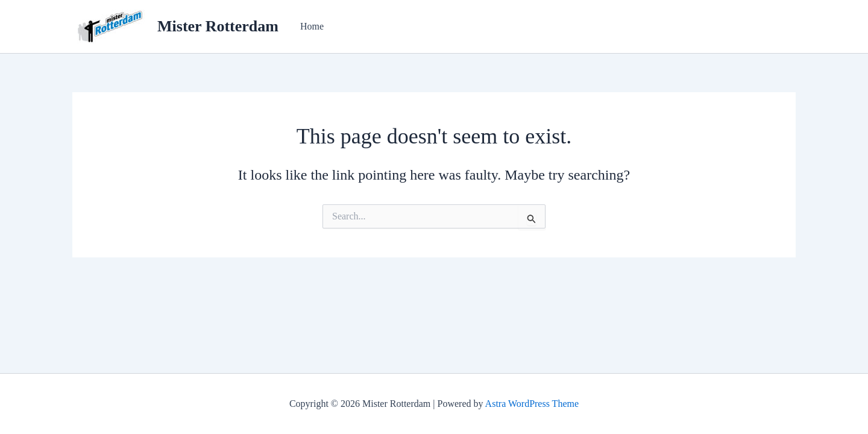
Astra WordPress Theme (532, 404)
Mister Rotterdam (218, 26)
